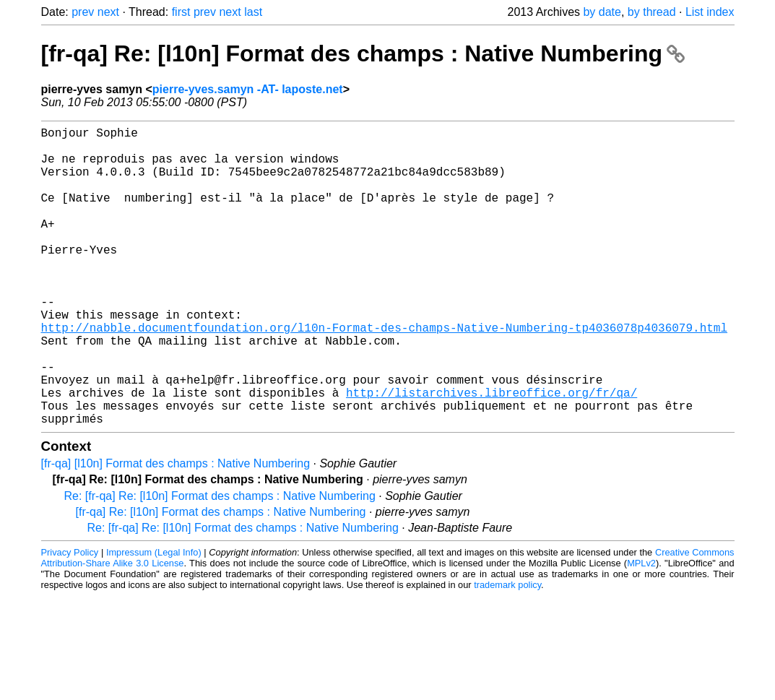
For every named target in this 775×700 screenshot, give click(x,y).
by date (602, 12)
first (181, 12)
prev (83, 12)
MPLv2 (641, 630)
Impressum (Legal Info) (154, 619)
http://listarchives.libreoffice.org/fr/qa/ (492, 453)
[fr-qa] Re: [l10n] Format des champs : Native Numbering (363, 53)
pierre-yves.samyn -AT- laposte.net (248, 89)
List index (710, 12)
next (108, 12)
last (253, 12)
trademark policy (507, 651)
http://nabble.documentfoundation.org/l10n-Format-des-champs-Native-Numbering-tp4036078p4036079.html (384, 373)
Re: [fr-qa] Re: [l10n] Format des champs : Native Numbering (220, 562)
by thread (652, 12)
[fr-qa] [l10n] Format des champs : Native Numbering (176, 530)
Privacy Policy (70, 619)
